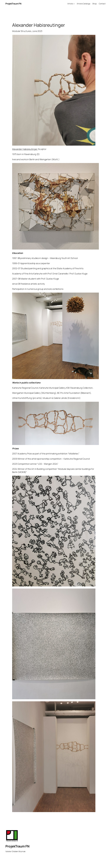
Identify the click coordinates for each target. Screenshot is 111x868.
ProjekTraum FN (13, 4)
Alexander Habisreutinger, (25, 149)
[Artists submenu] (74, 4)
